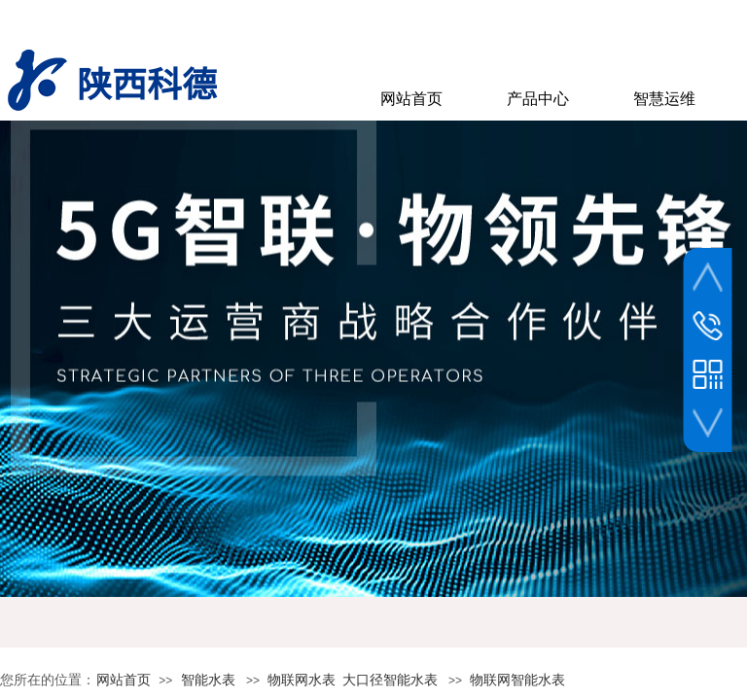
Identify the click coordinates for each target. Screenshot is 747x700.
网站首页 (124, 680)
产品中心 (538, 99)
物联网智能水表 (517, 680)
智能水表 (208, 680)
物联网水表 (302, 680)
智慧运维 (664, 99)
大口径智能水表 (390, 680)
